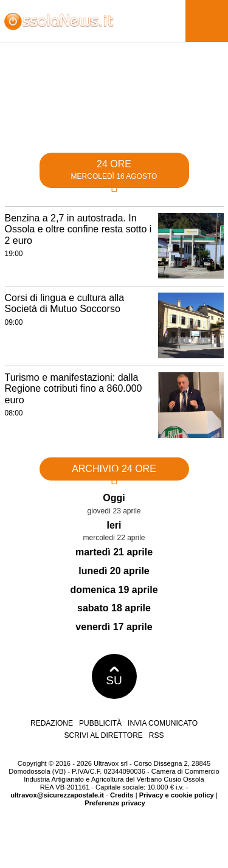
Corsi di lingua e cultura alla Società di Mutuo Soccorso (65, 304)
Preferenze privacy (115, 803)
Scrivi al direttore (103, 735)
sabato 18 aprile (114, 608)
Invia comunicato (163, 723)
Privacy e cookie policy (177, 795)
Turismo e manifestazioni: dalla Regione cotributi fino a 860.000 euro (74, 389)
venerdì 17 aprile (114, 627)
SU (114, 676)
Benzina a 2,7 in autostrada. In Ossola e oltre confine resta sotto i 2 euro (78, 229)
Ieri (114, 525)
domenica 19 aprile (114, 590)
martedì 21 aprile (114, 552)
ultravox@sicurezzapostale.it (57, 795)
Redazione (52, 723)
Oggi (114, 498)
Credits (122, 795)
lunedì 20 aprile (114, 571)
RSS (157, 735)
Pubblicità (100, 723)
